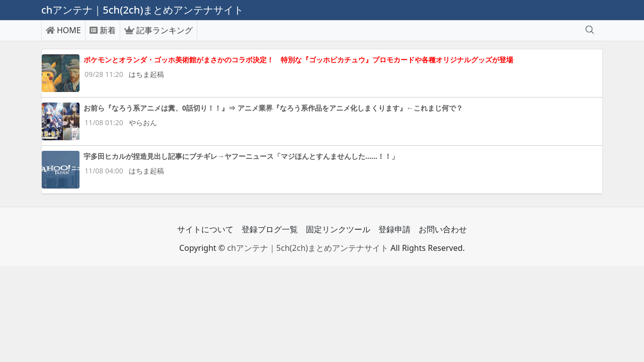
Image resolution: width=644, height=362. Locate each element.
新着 (103, 30)
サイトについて (205, 229)
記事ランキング (158, 30)
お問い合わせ (443, 229)
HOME (63, 30)
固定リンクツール (338, 229)
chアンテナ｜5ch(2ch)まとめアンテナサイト (308, 248)
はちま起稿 (146, 74)
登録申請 (394, 229)
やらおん (143, 122)
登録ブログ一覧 (270, 229)
